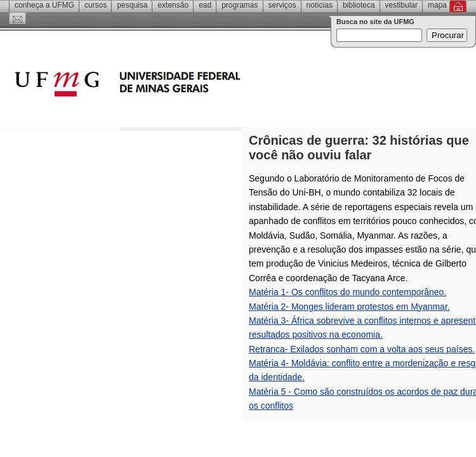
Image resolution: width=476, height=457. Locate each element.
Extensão (173, 5)
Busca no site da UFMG (375, 22)
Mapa (437, 5)
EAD (205, 5)
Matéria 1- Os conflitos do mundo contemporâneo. (347, 292)
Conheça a (44, 5)
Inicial (458, 6)
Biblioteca (359, 5)
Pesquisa (132, 5)
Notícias (320, 5)
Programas (240, 5)
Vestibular (401, 5)
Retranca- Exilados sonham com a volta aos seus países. (362, 349)
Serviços (282, 5)
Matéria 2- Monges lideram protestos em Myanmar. (349, 307)
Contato (17, 18)
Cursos (96, 5)
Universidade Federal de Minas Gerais (200, 86)
